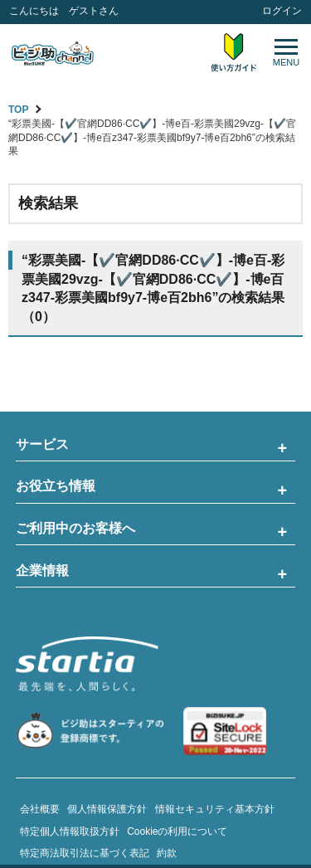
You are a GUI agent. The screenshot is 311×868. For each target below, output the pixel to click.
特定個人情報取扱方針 (70, 831)
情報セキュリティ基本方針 (215, 809)
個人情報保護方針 (107, 809)
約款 (167, 853)
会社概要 (40, 809)
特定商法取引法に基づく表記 (85, 853)
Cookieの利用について (177, 831)
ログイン (282, 11)
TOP (18, 110)
